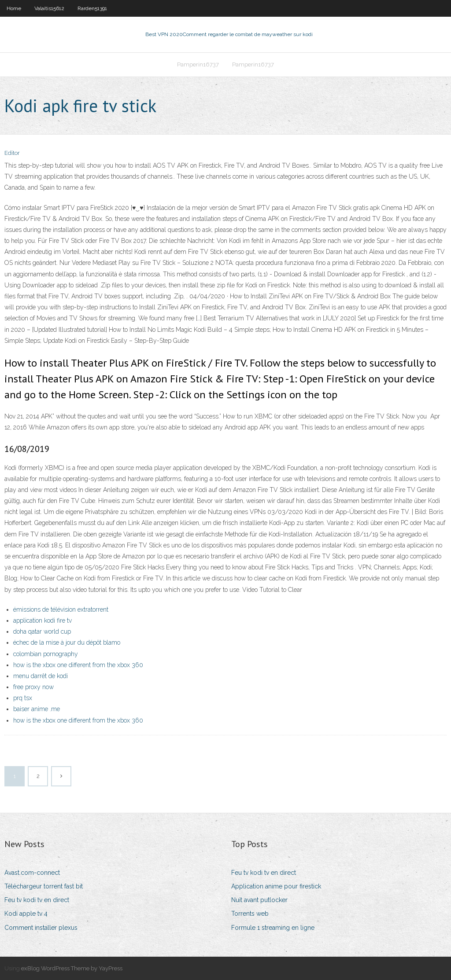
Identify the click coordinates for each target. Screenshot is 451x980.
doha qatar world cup (42, 631)
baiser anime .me (37, 709)
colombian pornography (46, 654)
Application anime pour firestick (276, 886)
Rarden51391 (92, 8)
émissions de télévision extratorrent (61, 609)
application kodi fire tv (43, 620)
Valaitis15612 (49, 8)
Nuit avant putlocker (259, 900)
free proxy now (33, 687)
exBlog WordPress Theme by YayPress (72, 968)
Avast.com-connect (32, 873)
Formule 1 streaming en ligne (273, 928)
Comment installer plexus (41, 928)
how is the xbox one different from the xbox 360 (78, 665)
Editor (12, 153)
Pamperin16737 (198, 64)
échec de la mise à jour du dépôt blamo (67, 642)
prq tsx (23, 698)
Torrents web (250, 914)
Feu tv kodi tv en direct (37, 900)
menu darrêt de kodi (41, 676)
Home (14, 8)
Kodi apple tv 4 (26, 914)
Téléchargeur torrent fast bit (44, 886)
